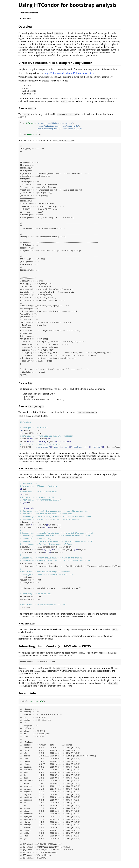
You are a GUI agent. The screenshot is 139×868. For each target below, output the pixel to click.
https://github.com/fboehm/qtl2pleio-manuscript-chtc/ (71, 73)
